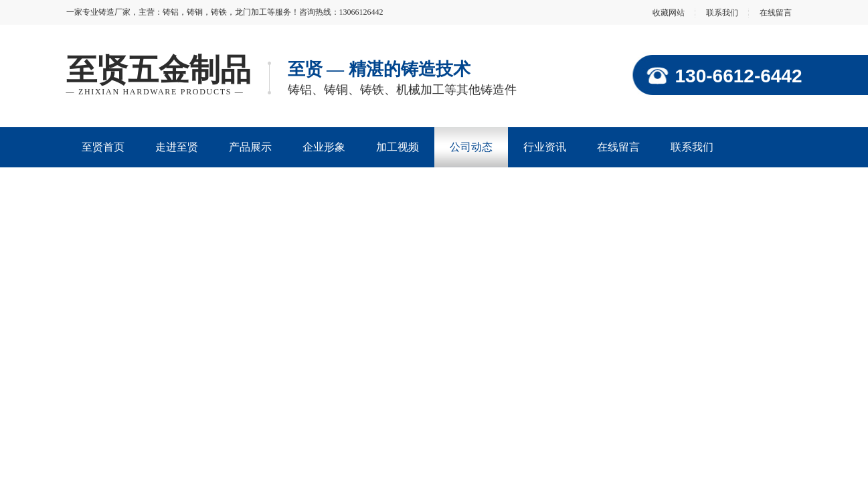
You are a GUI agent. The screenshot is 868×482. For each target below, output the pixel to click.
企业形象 (324, 147)
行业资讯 (545, 147)
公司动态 (471, 147)
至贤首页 (103, 147)
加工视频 (398, 147)
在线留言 (776, 13)
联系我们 (722, 13)
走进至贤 (177, 147)
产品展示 (250, 147)
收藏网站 (669, 13)
